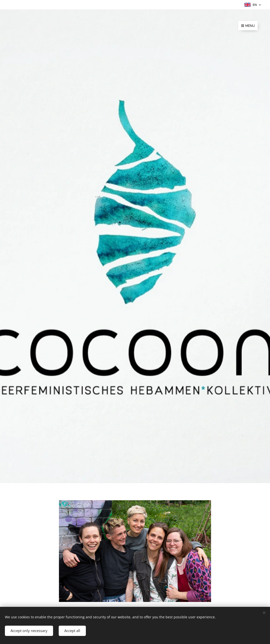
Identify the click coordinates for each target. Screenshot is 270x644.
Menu (248, 26)
